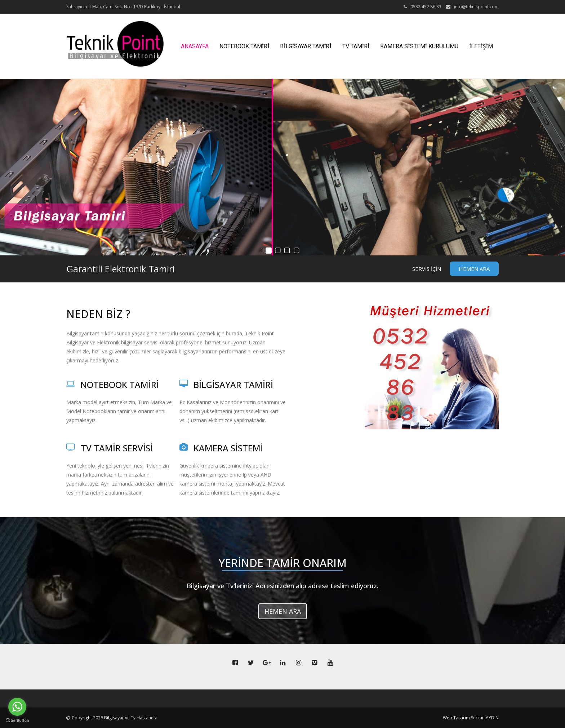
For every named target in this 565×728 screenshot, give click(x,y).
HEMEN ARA (474, 269)
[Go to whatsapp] (17, 707)
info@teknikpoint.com (476, 7)
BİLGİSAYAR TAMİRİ (306, 46)
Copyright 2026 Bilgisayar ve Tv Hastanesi (114, 718)
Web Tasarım (456, 718)
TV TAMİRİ (356, 46)
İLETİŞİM (481, 46)
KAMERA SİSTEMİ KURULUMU (419, 46)
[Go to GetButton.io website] (17, 721)
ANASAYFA (195, 46)
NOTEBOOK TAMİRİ (244, 46)
